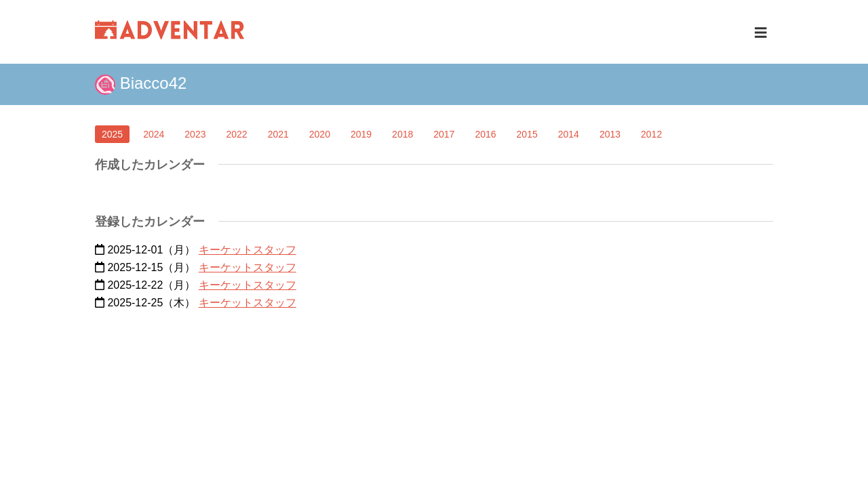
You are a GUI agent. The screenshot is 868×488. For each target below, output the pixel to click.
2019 (361, 134)
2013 (610, 134)
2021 (278, 134)
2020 (320, 134)
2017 (444, 134)
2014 (569, 134)
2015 (527, 134)
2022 (236, 134)
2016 (485, 134)
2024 (154, 134)
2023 (195, 134)
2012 (651, 134)
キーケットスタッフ (248, 250)
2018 (402, 134)
